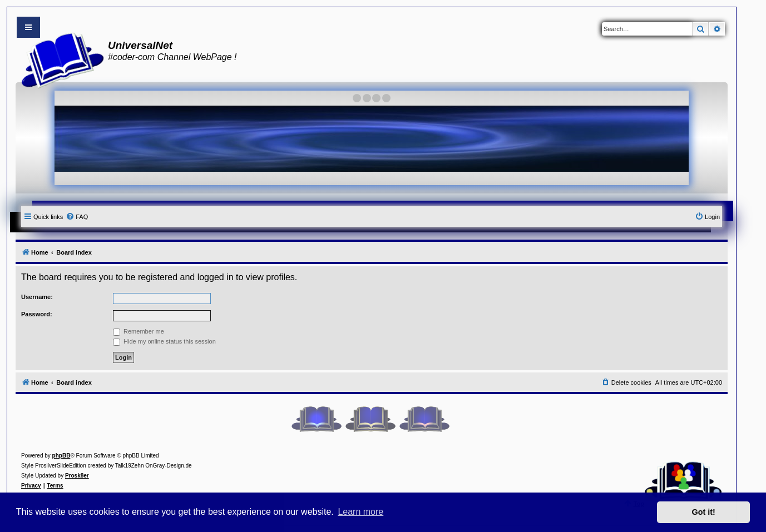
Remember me (139, 331)
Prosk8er (77, 476)
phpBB (61, 456)
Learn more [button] (360, 512)
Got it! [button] (704, 512)
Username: (37, 297)
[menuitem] (77, 217)
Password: (37, 314)
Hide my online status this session (164, 341)
